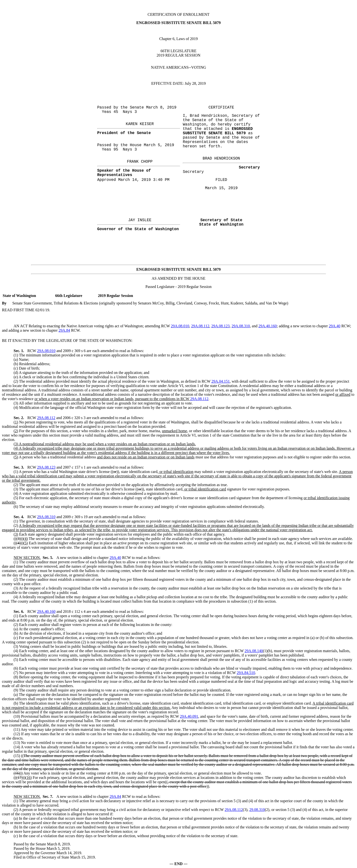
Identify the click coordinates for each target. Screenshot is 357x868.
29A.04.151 (221, 381)
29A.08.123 (220, 326)
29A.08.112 (200, 326)
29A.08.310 (241, 326)
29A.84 (64, 330)
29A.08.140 (254, 651)
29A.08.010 (180, 326)
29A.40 (335, 326)
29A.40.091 (189, 716)
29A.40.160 (268, 326)
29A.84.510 (246, 673)
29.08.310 (257, 810)
